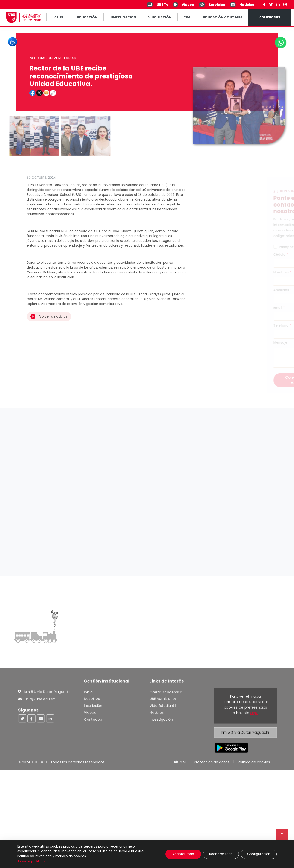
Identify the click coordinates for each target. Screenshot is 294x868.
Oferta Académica (166, 691)
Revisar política (31, 861)
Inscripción (93, 705)
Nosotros (91, 698)
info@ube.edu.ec (36, 698)
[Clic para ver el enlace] (53, 106)
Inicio (88, 691)
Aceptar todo (183, 854)
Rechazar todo (221, 854)
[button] (32, 106)
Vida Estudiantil (162, 705)
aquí (254, 713)
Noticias (156, 712)
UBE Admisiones (163, 698)
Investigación (161, 719)
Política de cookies (254, 762)
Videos (90, 712)
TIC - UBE (39, 762)
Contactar (93, 719)
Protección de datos (212, 762)
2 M (180, 762)
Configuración (259, 854)
